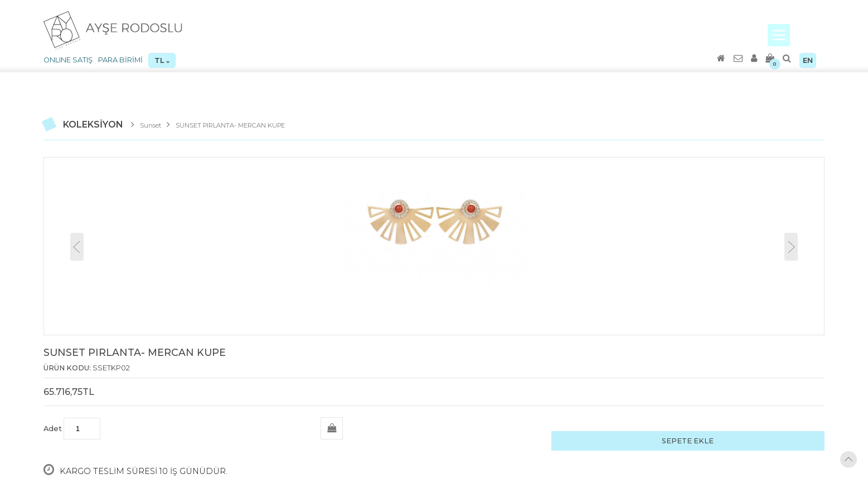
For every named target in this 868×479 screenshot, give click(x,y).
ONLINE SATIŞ (68, 60)
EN (808, 60)
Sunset (151, 125)
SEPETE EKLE (688, 441)
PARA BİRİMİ (120, 60)
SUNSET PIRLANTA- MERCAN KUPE (230, 125)
